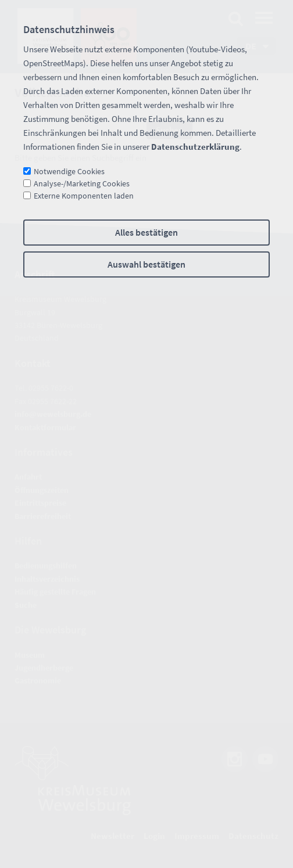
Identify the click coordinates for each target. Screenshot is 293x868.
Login (154, 836)
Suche (26, 605)
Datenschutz (253, 836)
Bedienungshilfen (46, 566)
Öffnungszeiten (42, 490)
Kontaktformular (45, 427)
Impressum (197, 836)
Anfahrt (28, 477)
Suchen (169, 130)
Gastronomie (38, 680)
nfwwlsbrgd (53, 414)
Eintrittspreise (40, 503)
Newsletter (112, 836)
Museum (30, 655)
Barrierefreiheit (43, 516)
